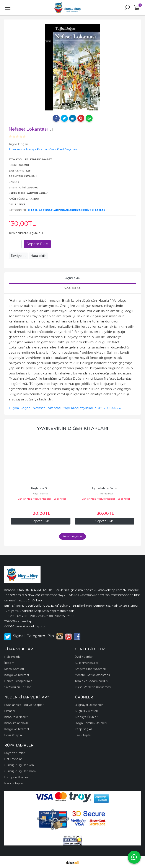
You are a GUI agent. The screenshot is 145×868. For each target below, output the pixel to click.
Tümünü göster (72, 536)
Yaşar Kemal (41, 493)
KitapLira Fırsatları (43, 210)
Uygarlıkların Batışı (105, 488)
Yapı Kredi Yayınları (78, 408)
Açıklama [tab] (72, 278)
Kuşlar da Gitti (41, 488)
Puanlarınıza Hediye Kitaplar (83, 210)
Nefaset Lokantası (47, 408)
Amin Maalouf (105, 493)
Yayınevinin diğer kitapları (72, 428)
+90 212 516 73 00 (16, 616)
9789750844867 (108, 408)
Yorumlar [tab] (73, 288)
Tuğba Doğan (20, 408)
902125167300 (65, 616)
